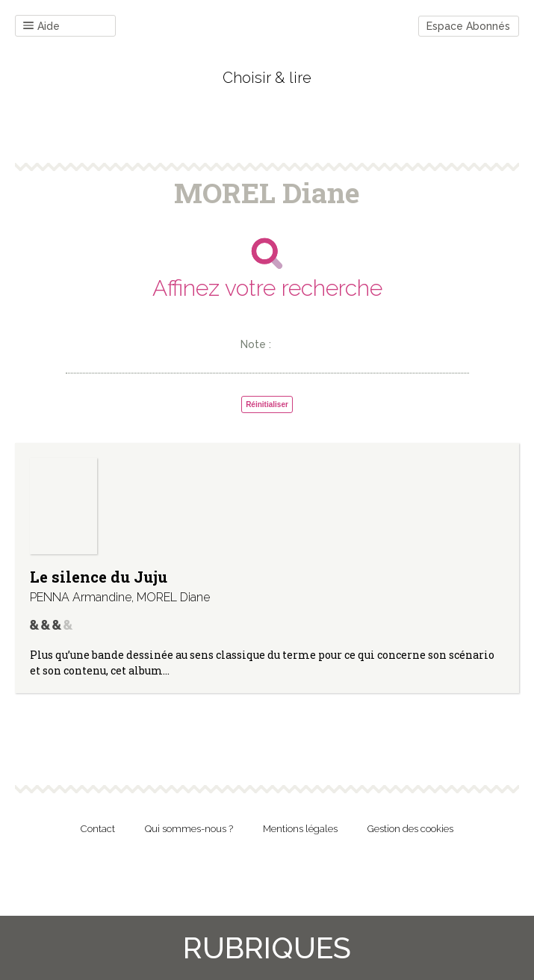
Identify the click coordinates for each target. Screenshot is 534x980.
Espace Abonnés (468, 26)
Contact (98, 829)
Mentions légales (300, 829)
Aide (41, 27)
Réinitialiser (267, 404)
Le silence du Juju (99, 577)
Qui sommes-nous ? (189, 829)
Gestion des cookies (410, 829)
